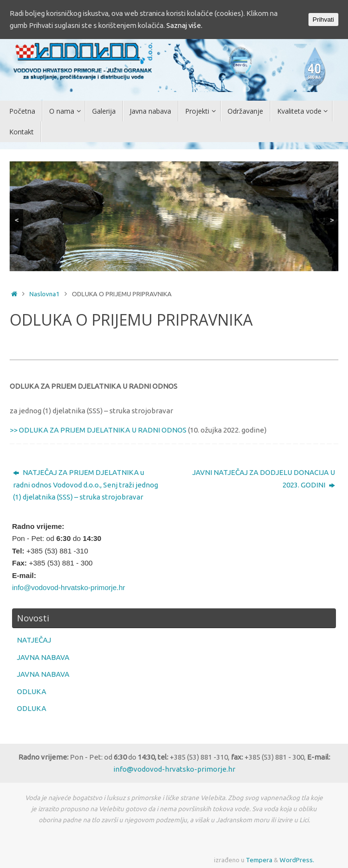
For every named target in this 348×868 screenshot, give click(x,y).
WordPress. (297, 860)
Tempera (259, 860)
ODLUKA (32, 691)
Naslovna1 (45, 294)
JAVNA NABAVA (43, 657)
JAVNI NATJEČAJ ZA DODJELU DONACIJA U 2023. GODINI (264, 479)
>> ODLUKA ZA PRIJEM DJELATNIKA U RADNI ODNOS (98, 430)
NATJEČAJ (34, 640)
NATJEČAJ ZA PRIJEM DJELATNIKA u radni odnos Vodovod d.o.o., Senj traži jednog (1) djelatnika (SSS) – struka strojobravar (86, 485)
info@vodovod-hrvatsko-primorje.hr (69, 587)
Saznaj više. (203, 26)
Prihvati (323, 20)
